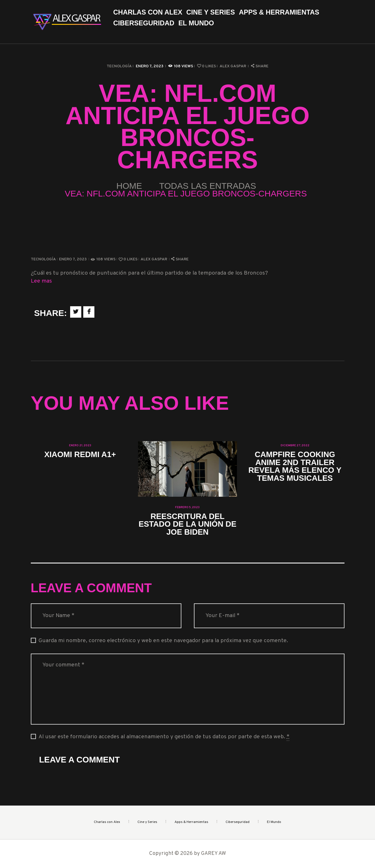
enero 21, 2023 (80, 446)
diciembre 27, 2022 (295, 446)
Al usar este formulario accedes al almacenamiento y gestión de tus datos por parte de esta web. (164, 737)
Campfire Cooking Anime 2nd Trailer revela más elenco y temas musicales (295, 466)
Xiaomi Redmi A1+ (80, 454)
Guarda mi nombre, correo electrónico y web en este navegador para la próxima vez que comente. (163, 641)
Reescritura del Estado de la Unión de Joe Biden (187, 524)
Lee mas (41, 281)
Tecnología (119, 66)
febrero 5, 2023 (187, 507)
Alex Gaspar (233, 66)
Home (129, 186)
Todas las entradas (208, 186)
